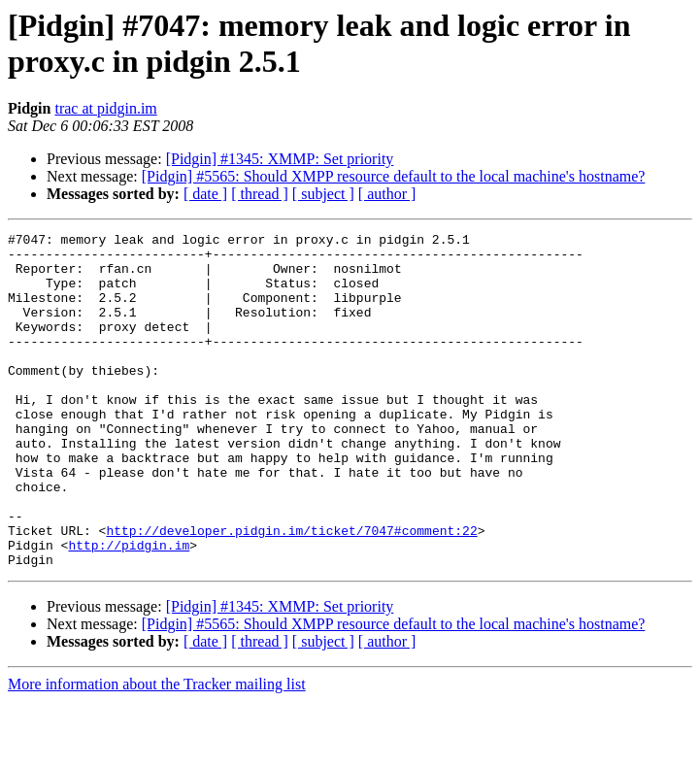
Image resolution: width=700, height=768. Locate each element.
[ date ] (205, 194)
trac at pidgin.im (105, 108)
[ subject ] (323, 194)
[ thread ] (260, 194)
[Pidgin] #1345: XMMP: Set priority (280, 159)
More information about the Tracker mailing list (157, 751)
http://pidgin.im (129, 609)
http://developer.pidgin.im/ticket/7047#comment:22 (291, 591)
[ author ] (387, 194)
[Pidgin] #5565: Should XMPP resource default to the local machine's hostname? (394, 176)
